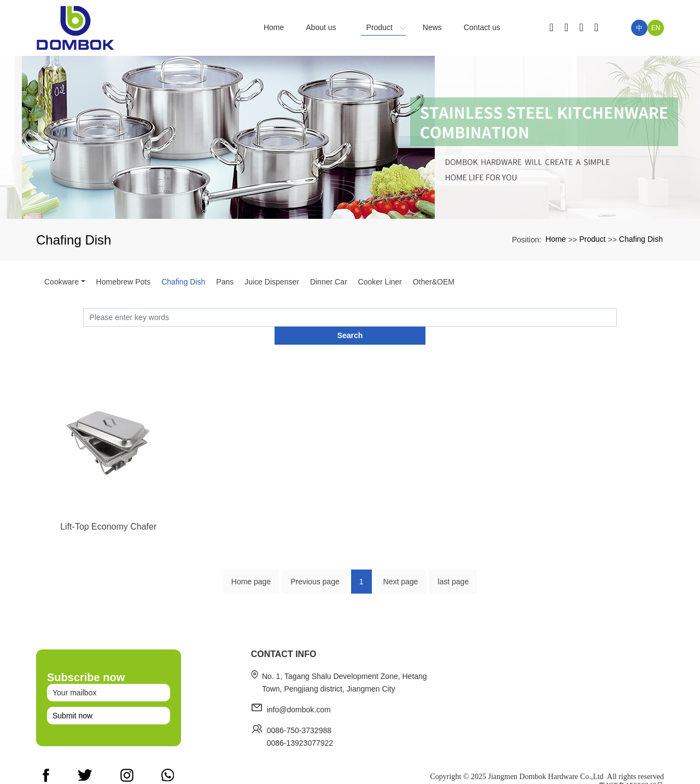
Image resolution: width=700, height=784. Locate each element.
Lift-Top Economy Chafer (108, 545)
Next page (401, 567)
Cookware (62, 282)
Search (617, 317)
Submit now (72, 713)
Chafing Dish (641, 239)
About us (480, 752)
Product (592, 239)
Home (556, 239)
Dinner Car (329, 282)
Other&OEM (434, 282)
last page (453, 567)
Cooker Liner (380, 282)
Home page (251, 567)
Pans (225, 282)
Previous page (315, 567)
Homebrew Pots (124, 282)
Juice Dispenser (272, 282)
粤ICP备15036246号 (631, 773)
